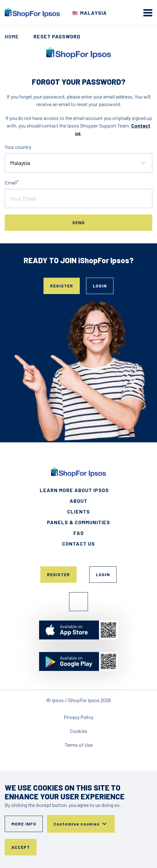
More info (24, 824)
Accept (21, 847)
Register (62, 286)
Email (11, 182)
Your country (18, 147)
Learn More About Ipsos (74, 490)
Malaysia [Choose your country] (93, 13)
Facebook (78, 602)
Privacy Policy (78, 717)
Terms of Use (79, 745)
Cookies (79, 731)
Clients (78, 511)
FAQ (79, 533)
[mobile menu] (148, 13)
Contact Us (78, 544)
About (78, 501)
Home (12, 36)
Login (100, 286)
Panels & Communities (78, 522)
